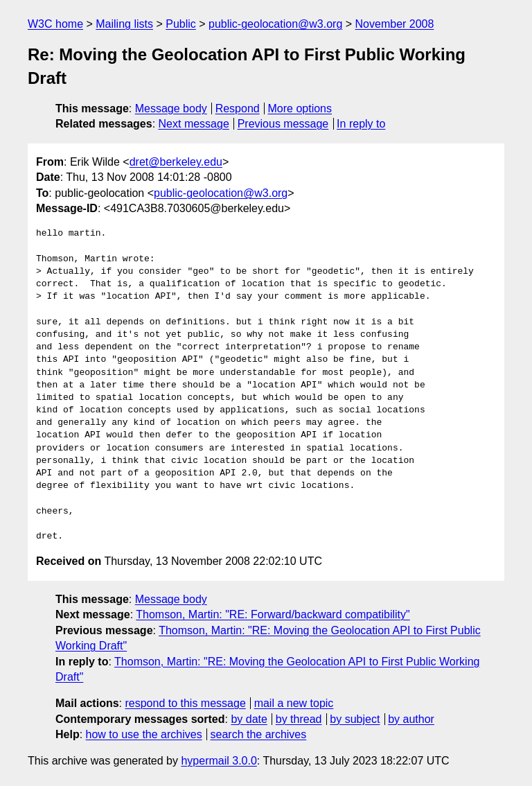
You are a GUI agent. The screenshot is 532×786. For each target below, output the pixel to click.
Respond (238, 108)
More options (300, 108)
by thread (299, 719)
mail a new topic (294, 703)
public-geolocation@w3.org (275, 24)
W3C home (55, 24)
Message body (171, 108)
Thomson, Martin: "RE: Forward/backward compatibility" (273, 614)
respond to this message (185, 703)
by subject (355, 719)
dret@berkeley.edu (176, 162)
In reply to (361, 124)
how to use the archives (144, 734)
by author (411, 719)
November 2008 (395, 24)
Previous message (283, 124)
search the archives (259, 734)
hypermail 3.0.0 (219, 761)
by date (249, 719)
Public (181, 24)
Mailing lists (124, 24)
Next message (194, 124)
